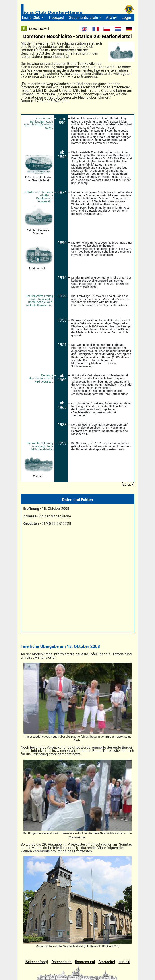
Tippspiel (56, 18)
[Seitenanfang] (36, 962)
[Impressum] (85, 962)
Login (126, 18)
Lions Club (31, 18)
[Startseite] (106, 962)
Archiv (111, 18)
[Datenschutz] (61, 962)
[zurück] (124, 962)
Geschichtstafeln (83, 18)
